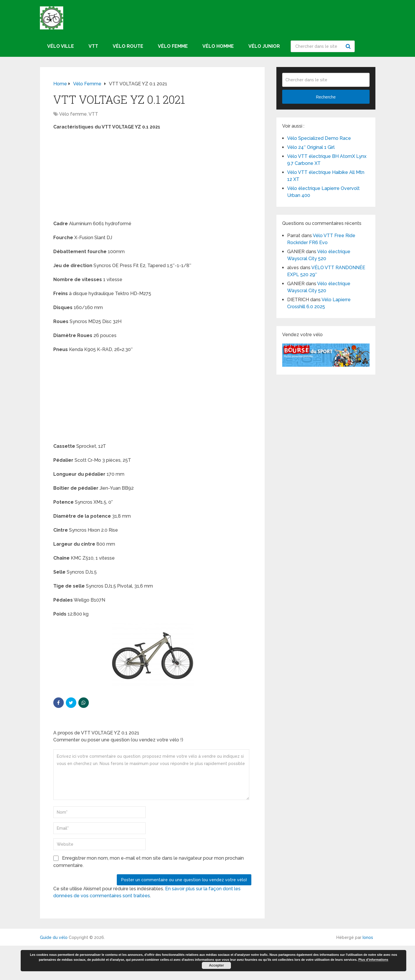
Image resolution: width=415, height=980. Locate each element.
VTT (93, 46)
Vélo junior (264, 46)
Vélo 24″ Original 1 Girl (311, 147)
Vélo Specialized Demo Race (319, 138)
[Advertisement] (152, 177)
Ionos (368, 937)
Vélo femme (173, 46)
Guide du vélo (54, 937)
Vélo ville (61, 46)
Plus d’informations (373, 960)
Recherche (349, 46)
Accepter (216, 965)
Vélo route (128, 46)
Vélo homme (218, 46)
